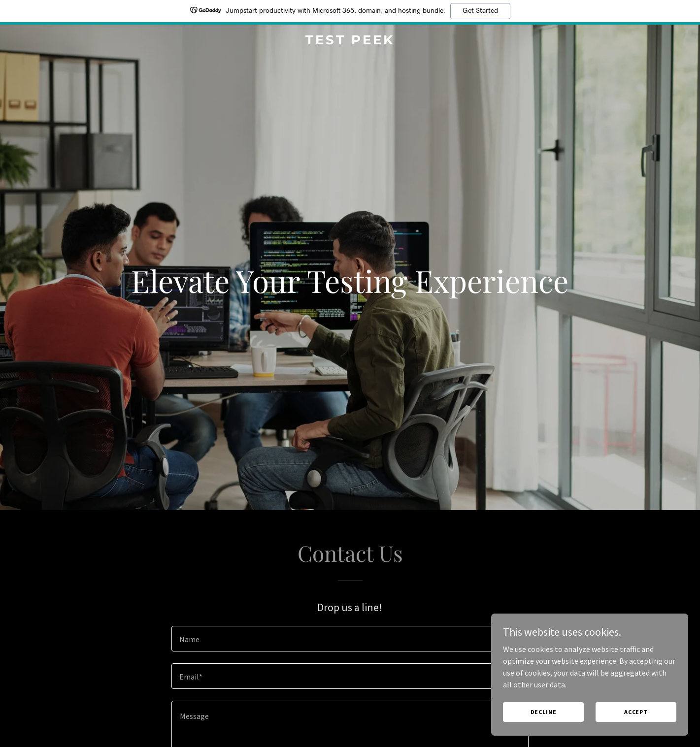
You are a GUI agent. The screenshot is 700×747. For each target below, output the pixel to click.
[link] (350, 41)
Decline (544, 712)
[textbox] (350, 639)
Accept (636, 712)
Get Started (480, 11)
